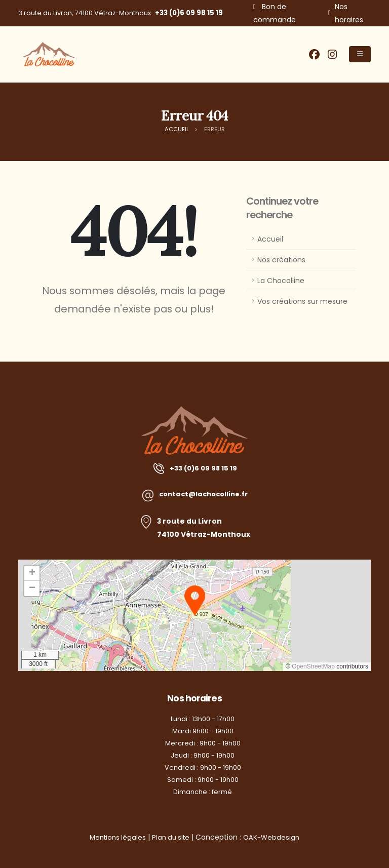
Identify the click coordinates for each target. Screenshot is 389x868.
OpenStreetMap (313, 666)
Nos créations (281, 260)
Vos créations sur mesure (302, 301)
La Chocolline (281, 281)
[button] (195, 601)
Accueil (270, 239)
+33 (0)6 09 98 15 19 (189, 13)
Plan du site (172, 837)
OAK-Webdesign (275, 837)
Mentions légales (116, 837)
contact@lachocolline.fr (204, 494)
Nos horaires (349, 13)
